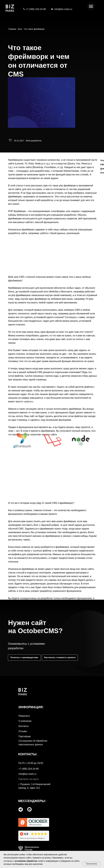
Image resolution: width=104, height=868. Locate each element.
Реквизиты (24, 716)
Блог (20, 29)
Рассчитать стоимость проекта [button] (60, 657)
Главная (12, 29)
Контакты (24, 726)
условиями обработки (26, 861)
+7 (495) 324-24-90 (36, 9)
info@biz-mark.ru (63, 9)
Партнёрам (25, 736)
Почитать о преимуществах (24, 657)
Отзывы (23, 731)
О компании (25, 721)
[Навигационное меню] (91, 6)
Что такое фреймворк (34, 29)
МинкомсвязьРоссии (32, 848)
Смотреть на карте (29, 779)
